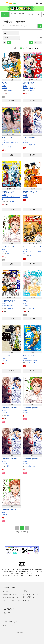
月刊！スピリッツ (8, 192)
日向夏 (31, 88)
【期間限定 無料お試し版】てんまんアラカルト (31, 408)
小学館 (4, 86)
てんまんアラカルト (8, 246)
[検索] (40, 26)
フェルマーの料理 (29, 137)
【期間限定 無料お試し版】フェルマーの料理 (10, 408)
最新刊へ (11, 90)
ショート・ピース (8, 355)
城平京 (4, 306)
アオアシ (5, 83)
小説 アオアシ (28, 355)
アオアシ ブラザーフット (32, 192)
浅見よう (26, 88)
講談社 (25, 86)
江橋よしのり (27, 360)
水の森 (25, 301)
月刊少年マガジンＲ (8, 301)
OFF (37, 48)
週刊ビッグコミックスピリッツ (11, 138)
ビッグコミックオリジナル (32, 246)
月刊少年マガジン (29, 83)
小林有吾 (4, 88)
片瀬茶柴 (9, 306)
